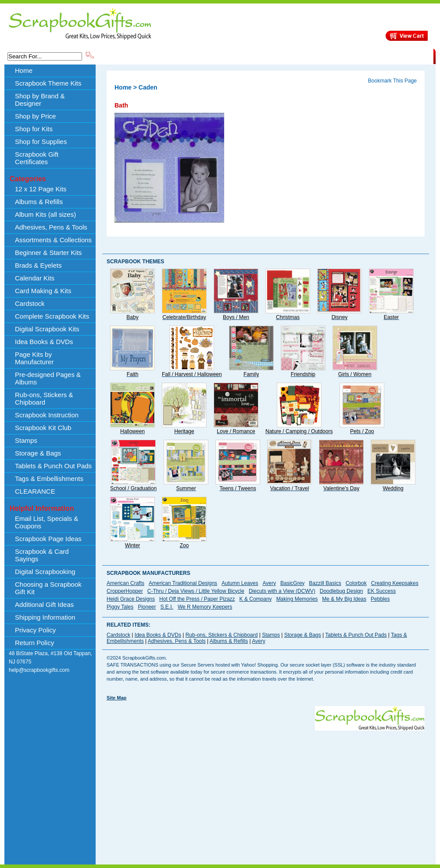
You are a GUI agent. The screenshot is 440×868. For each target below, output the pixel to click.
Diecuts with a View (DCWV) (282, 591)
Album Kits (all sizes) (45, 214)
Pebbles (380, 599)
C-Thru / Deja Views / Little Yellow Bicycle (196, 591)
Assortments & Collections (53, 240)
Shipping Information (342, 56)
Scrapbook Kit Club (43, 428)
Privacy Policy (35, 630)
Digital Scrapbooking (45, 572)
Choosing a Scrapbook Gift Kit (48, 588)
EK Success (381, 591)
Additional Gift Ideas (44, 604)
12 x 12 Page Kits (41, 189)
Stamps (26, 440)
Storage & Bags (38, 453)
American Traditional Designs (183, 583)
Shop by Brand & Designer (198, 56)
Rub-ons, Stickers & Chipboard (44, 398)
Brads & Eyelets (38, 265)
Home (24, 70)
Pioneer (147, 607)
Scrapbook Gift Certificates (37, 158)
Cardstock (30, 303)
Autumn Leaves (240, 583)
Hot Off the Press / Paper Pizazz (197, 599)
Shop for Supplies (41, 142)
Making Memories (297, 599)
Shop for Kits (34, 129)
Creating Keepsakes (395, 583)
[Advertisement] (222, 792)
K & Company (256, 599)
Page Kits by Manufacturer (34, 358)
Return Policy (34, 643)
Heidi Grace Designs (131, 599)
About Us (295, 56)
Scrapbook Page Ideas (48, 539)
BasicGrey (292, 583)
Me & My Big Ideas (344, 599)
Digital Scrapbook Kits (47, 329)
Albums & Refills (39, 202)
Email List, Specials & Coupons (47, 522)
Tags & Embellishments (49, 479)
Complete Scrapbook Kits (52, 316)
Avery (269, 583)
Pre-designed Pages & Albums (48, 378)
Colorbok (356, 583)
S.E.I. (167, 607)
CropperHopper (125, 591)
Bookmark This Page (392, 81)
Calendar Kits (35, 278)
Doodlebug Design (342, 591)
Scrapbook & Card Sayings (42, 555)
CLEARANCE (393, 56)
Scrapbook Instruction (47, 415)
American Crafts (125, 583)
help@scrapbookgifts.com (39, 670)
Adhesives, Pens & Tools (51, 227)
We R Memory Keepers (205, 607)
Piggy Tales (120, 607)
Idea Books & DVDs (44, 342)
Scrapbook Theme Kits (128, 56)
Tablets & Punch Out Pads (53, 466)
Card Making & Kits (43, 291)
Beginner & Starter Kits (48, 253)
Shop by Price (258, 56)
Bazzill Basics (325, 583)
